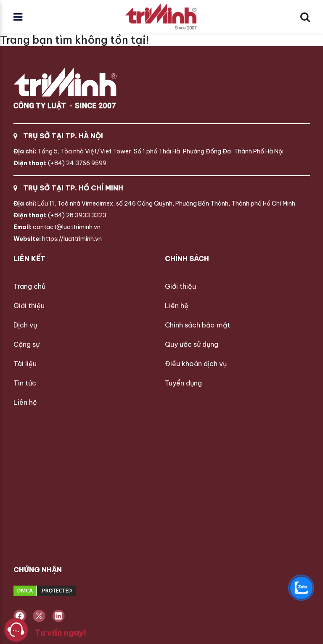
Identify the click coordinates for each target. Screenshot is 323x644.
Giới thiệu (29, 306)
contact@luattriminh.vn (57, 227)
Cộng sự (26, 344)
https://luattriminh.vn (58, 239)
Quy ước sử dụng (192, 344)
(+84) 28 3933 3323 (60, 215)
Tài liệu (25, 364)
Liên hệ (25, 402)
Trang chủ (29, 286)
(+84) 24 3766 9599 (60, 163)
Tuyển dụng (183, 383)
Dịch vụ (25, 325)
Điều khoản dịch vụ (196, 364)
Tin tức (25, 383)
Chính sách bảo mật (197, 325)
